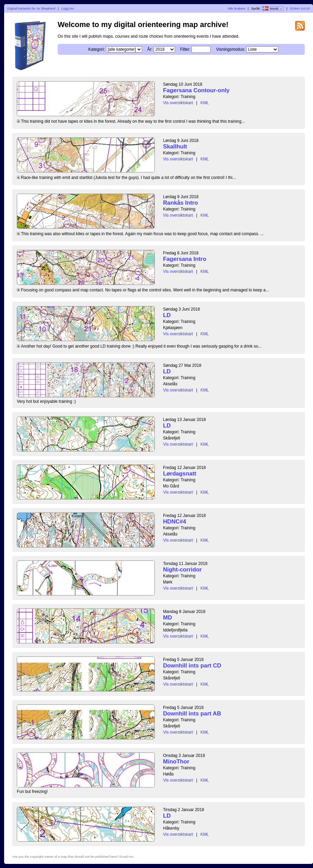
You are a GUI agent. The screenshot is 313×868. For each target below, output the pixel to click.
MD (167, 618)
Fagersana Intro (185, 259)
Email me (126, 857)
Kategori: (96, 49)
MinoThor (176, 762)
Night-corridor (182, 570)
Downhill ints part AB (192, 714)
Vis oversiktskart (178, 103)
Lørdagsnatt (180, 474)
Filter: (185, 49)
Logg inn (67, 8)
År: (150, 49)
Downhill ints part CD (192, 666)
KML (205, 103)
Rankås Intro (181, 203)
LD (167, 315)
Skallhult (175, 147)
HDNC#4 (175, 522)
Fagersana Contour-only (196, 90)
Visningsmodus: (231, 49)
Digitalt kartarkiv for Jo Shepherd (31, 8)
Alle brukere (236, 8)
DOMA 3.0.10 (300, 8)
